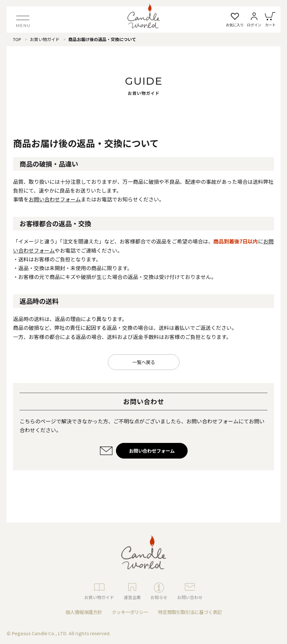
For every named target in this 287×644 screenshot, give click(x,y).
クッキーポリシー (130, 612)
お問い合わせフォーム (55, 199)
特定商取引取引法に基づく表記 (190, 612)
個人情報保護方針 (84, 612)
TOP (17, 39)
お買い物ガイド (45, 39)
